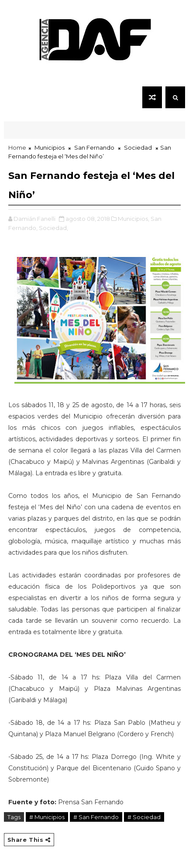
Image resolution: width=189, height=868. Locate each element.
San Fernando (94, 148)
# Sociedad (144, 817)
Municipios (50, 148)
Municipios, (134, 219)
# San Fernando (96, 817)
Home (17, 148)
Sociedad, (53, 228)
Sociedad (138, 148)
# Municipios (47, 817)
